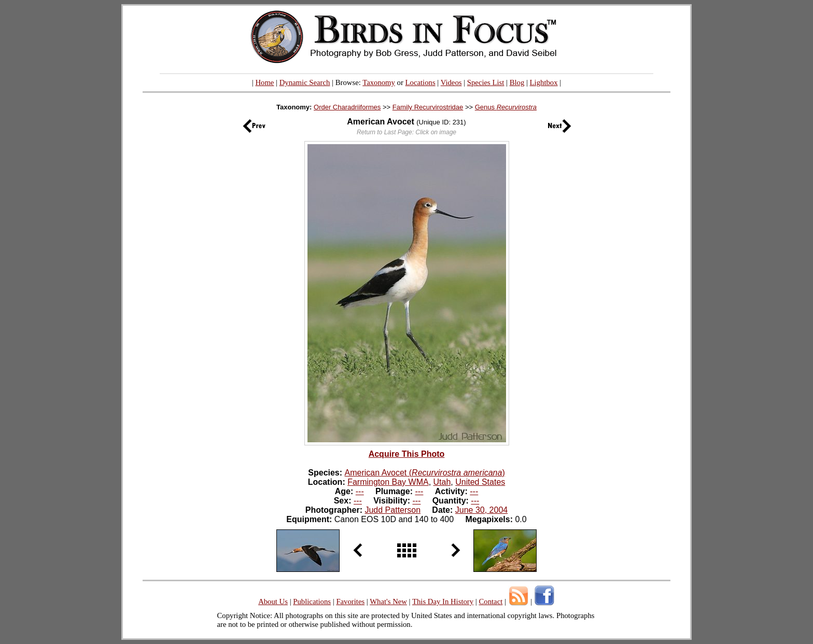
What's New (388, 601)
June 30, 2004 (481, 510)
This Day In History (443, 601)
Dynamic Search (305, 82)
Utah (442, 482)
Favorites (350, 601)
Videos (451, 82)
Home (264, 82)
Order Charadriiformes (347, 107)
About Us (273, 601)
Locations (420, 82)
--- (360, 491)
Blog (517, 82)
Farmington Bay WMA (388, 482)
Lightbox (544, 82)
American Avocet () (425, 473)
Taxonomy (379, 82)
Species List (486, 82)
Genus (506, 107)
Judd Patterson (393, 510)
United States (480, 482)
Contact (490, 601)
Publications (312, 601)
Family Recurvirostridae (428, 107)
